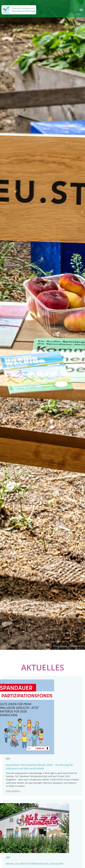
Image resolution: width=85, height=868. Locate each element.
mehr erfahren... (13, 791)
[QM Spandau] (19, 10)
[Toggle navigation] (81, 10)
